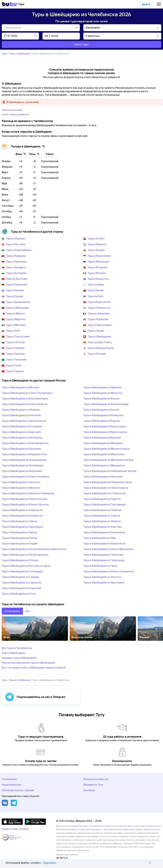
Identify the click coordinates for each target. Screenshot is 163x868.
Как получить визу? (12, 110)
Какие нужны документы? (16, 114)
